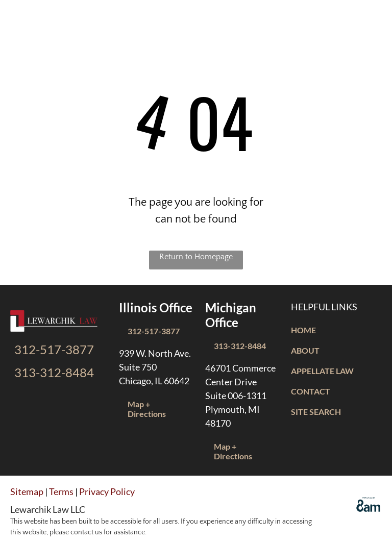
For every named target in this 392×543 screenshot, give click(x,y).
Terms (61, 491)
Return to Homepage (196, 257)
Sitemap (27, 491)
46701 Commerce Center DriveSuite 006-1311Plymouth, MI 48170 (240, 396)
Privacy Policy (107, 491)
